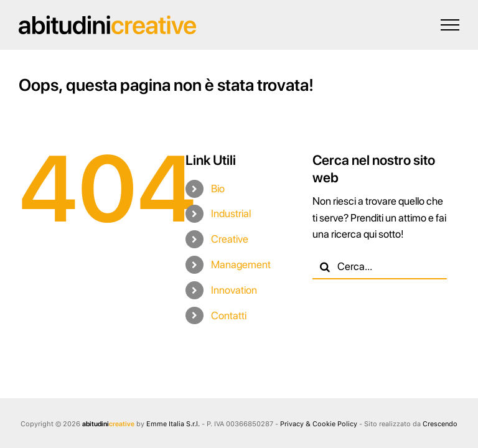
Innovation (234, 290)
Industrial (231, 213)
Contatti (229, 315)
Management (241, 264)
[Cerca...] (380, 267)
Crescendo (440, 424)
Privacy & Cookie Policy (319, 424)
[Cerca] (325, 267)
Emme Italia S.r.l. (173, 424)
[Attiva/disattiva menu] (450, 25)
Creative (230, 239)
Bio (218, 189)
